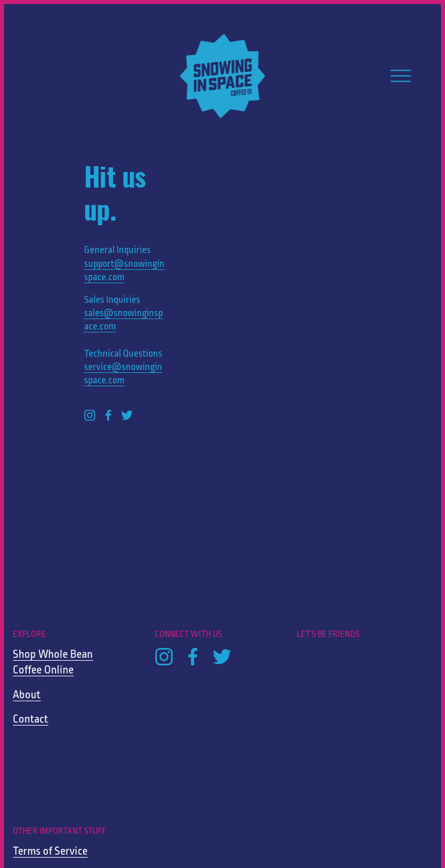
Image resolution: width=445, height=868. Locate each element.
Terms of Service (50, 851)
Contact (30, 719)
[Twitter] (127, 415)
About (27, 695)
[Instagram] (90, 415)
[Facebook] (108, 415)
